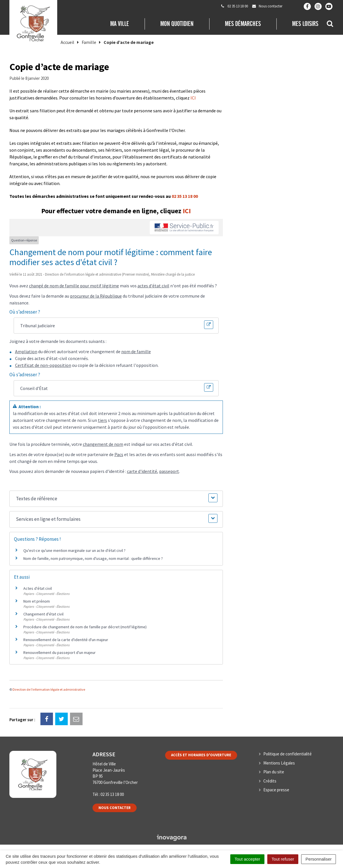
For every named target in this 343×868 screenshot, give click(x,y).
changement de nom (103, 444)
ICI (193, 98)
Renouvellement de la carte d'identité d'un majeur (66, 640)
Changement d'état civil (43, 614)
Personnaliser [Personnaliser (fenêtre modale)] (319, 859)
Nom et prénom (37, 601)
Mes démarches (243, 24)
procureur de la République (96, 296)
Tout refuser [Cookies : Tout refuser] (283, 859)
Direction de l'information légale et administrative (49, 689)
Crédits (270, 781)
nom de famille (136, 351)
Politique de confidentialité (287, 754)
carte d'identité (142, 471)
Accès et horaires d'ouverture (201, 755)
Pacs (119, 454)
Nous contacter (115, 808)
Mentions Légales (279, 763)
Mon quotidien (177, 24)
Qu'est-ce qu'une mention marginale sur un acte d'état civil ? (74, 550)
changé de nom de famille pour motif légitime (74, 286)
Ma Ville (120, 24)
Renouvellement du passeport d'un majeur (59, 652)
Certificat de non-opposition (43, 365)
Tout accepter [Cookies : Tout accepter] (247, 859)
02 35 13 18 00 (185, 196)
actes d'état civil (153, 286)
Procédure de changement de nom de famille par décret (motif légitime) (85, 627)
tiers (102, 420)
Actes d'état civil (38, 588)
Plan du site (274, 772)
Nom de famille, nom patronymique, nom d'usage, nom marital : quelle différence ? (93, 558)
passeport (169, 471)
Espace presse (276, 790)
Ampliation (26, 351)
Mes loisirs (305, 24)
